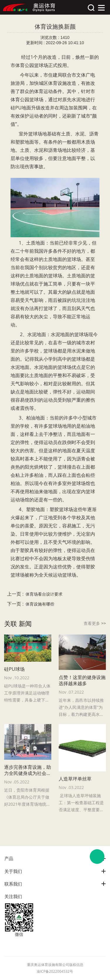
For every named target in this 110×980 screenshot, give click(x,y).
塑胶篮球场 (61, 509)
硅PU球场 (14, 669)
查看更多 (95, 623)
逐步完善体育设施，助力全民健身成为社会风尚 (28, 770)
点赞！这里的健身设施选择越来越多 (82, 680)
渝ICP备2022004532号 (55, 971)
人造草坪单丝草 (75, 779)
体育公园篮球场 (32, 65)
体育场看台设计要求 (44, 594)
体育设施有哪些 (40, 604)
